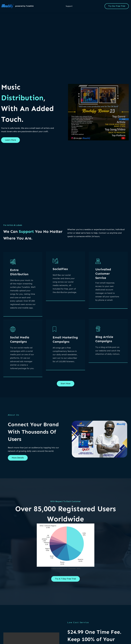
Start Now (66, 386)
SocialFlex (60, 287)
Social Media (20, 358)
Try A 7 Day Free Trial (65, 581)
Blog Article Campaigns (104, 355)
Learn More (10, 142)
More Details (18, 460)
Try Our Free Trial (117, 6)
